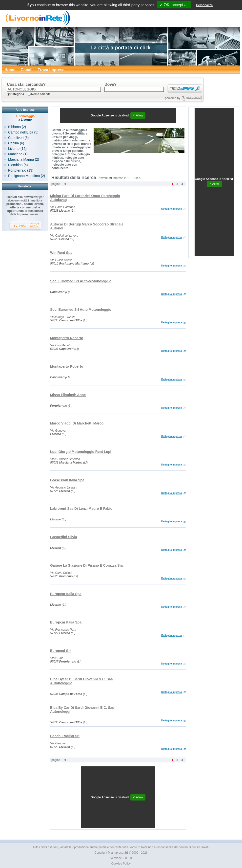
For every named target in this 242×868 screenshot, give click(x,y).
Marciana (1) (18, 154)
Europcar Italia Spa (66, 594)
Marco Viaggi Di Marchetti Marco (77, 423)
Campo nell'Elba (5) (23, 132)
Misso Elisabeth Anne (68, 395)
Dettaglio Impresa (172, 209)
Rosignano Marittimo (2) (27, 176)
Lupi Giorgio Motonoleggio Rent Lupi (81, 452)
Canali (26, 70)
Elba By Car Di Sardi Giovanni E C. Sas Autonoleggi (82, 710)
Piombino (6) (18, 165)
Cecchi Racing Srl (65, 736)
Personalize (204, 5)
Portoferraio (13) (21, 170)
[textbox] (54, 89)
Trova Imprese (51, 70)
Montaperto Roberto (67, 338)
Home (10, 70)
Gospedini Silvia (64, 537)
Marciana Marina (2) (24, 159)
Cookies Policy (121, 864)
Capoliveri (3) (18, 138)
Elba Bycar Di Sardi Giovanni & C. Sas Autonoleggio (81, 681)
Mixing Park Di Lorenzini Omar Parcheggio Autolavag (85, 198)
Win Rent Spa (61, 253)
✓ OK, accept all (174, 5)
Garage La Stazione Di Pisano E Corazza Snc (87, 565)
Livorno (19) (17, 149)
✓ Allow (138, 115)
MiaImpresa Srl (118, 853)
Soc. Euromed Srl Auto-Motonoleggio (81, 281)
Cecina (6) (16, 143)
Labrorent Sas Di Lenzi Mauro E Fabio (81, 509)
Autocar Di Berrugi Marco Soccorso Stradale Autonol (87, 226)
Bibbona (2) (17, 127)
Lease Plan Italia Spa (67, 480)
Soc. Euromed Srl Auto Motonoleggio (81, 310)
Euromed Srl (60, 651)
